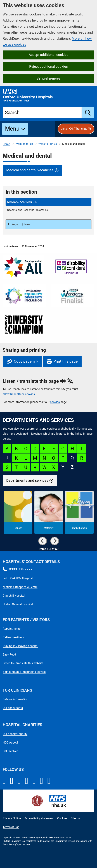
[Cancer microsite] (18, 512)
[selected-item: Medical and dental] (48, 202)
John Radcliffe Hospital (18, 578)
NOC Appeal (10, 743)
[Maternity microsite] (49, 512)
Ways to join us (48, 144)
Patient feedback (13, 637)
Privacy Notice (12, 818)
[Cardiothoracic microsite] (79, 512)
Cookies (62, 818)
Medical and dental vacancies (30, 170)
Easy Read (9, 655)
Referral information (15, 699)
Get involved (10, 751)
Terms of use (11, 827)
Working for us (24, 144)
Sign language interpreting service (24, 672)
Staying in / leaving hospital (20, 646)
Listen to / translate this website (23, 663)
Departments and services (27, 481)
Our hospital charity (15, 734)
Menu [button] (12, 129)
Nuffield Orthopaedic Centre (20, 587)
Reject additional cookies (48, 67)
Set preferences (48, 78)
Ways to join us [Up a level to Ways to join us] (21, 224)
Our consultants (13, 708)
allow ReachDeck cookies (19, 394)
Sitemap (76, 818)
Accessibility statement (39, 818)
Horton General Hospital (18, 604)
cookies (55, 402)
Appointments (12, 629)
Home (6, 144)
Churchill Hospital (14, 596)
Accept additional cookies (48, 55)
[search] (88, 112)
